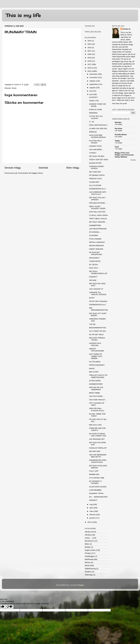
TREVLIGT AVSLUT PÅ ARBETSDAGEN (98, 376)
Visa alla (133, 160)
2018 (90, 61)
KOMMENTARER (96, 384)
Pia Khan (119, 129)
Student (88, 572)
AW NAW (93, 280)
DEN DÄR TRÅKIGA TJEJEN (97, 339)
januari (92, 518)
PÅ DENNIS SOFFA (97, 175)
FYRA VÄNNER (95, 239)
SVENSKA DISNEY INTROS (97, 167)
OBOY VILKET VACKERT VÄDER (97, 207)
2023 (90, 44)
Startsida (43, 168)
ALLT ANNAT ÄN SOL (98, 331)
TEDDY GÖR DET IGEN (99, 160)
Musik (14, 88)
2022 (90, 48)
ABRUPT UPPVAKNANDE (97, 350)
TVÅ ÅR (92, 324)
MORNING (93, 113)
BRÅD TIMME (95, 393)
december (94, 74)
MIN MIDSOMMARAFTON (99, 309)
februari (93, 515)
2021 (90, 51)
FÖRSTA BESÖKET (97, 365)
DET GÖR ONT (95, 172)
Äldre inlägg (73, 168)
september (94, 84)
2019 (90, 58)
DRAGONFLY (94, 258)
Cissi (117, 147)
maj (91, 504)
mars (92, 511)
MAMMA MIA (94, 474)
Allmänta (88, 535)
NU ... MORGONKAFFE (98, 497)
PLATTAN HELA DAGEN (95, 142)
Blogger (81, 585)
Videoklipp (89, 575)
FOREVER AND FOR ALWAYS (97, 429)
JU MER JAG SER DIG (98, 129)
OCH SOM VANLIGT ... (98, 400)
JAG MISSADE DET (97, 439)
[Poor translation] (9, 607)
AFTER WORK (95, 381)
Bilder (87, 544)
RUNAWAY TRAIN (96, 493)
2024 (90, 41)
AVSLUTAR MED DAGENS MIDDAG (97, 136)
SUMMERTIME (95, 225)
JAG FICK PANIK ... (97, 396)
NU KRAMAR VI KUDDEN (95, 482)
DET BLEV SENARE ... (98, 222)
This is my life (23, 15)
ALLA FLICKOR (95, 185)
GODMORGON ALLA (97, 189)
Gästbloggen (90, 556)
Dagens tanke (90, 550)
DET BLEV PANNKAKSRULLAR (98, 272)
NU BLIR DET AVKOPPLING (96, 253)
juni (91, 94)
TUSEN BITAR (95, 261)
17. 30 (92, 122)
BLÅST (92, 298)
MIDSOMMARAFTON (98, 328)
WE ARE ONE (95, 451)
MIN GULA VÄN (95, 425)
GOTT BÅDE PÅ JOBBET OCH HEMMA (96, 356)
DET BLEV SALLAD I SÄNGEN (97, 199)
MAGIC (92, 369)
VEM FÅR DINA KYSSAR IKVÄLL (97, 409)
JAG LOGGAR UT (96, 289)
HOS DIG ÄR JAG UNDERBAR (96, 388)
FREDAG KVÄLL (96, 179)
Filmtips (88, 553)
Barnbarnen (89, 541)
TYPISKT (93, 153)
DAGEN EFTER (95, 163)
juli (91, 91)
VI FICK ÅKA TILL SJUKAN (96, 117)
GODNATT (93, 277)
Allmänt (88, 532)
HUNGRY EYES (95, 146)
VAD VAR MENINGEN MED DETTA (98, 456)
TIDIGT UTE (94, 101)
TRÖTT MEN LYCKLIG (98, 219)
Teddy (117, 141)
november (94, 77)
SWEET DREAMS (96, 249)
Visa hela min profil (119, 104)
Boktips (88, 547)
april (91, 508)
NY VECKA (94, 265)
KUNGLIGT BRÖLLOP (98, 448)
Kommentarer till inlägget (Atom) (30, 173)
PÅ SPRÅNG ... (95, 232)
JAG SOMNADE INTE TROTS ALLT (98, 193)
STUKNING (94, 235)
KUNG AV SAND (96, 110)
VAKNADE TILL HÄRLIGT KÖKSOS (98, 293)
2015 (90, 71)
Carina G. (127, 29)
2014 (90, 522)
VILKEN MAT (94, 182)
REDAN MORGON (96, 246)
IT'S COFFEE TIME (97, 478)
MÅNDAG (93, 132)
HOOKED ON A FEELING (95, 344)
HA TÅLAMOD (95, 362)
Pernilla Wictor (121, 135)
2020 (90, 54)
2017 (90, 64)
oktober (93, 81)
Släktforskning (90, 569)
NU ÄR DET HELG (96, 335)
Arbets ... (88, 538)
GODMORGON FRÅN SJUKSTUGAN (98, 461)
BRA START (94, 372)
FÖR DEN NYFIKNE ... (98, 203)
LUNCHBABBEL (95, 490)
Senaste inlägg (13, 168)
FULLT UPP (94, 471)
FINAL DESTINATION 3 (98, 125)
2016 (90, 68)
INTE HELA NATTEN (97, 212)
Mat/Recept (89, 559)
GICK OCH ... (94, 268)
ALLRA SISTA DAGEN (98, 487)
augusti (93, 88)
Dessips (118, 122)
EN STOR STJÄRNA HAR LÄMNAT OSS (98, 435)
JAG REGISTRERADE (98, 229)
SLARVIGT (93, 97)
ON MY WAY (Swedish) (98, 301)
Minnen (88, 562)
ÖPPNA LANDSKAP (97, 242)
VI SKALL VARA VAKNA (98, 215)
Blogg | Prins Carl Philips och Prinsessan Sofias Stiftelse (124, 155)
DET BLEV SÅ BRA (97, 156)
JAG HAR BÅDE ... (96, 150)
